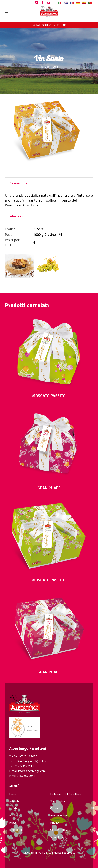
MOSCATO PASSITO (49, 396)
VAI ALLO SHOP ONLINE (49, 25)
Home (41, 67)
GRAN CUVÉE (49, 488)
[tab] (49, 183)
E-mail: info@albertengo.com (27, 771)
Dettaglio (54, 67)
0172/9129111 (24, 766)
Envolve (40, 852)
